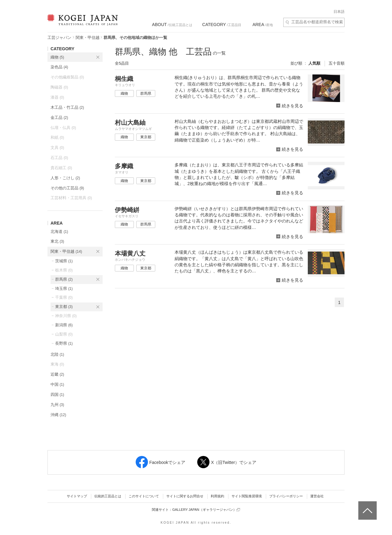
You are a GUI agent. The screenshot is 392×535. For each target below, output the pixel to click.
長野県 (64, 343)
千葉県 (64, 297)
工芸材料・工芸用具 (71, 198)
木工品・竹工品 (67, 107)
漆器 (57, 97)
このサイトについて (144, 496)
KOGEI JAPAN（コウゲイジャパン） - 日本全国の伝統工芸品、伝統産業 (81, 24)
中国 (57, 384)
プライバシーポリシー (286, 496)
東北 (57, 241)
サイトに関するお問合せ (185, 496)
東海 (57, 364)
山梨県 (64, 334)
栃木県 (64, 270)
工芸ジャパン (59, 38)
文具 (57, 148)
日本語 (339, 12)
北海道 (59, 231)
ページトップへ (367, 506)
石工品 (59, 158)
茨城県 (64, 261)
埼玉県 (64, 288)
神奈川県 (66, 316)
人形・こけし (65, 178)
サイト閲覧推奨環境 (247, 496)
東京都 (64, 307)
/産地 (262, 25)
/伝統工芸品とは (172, 25)
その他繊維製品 (67, 77)
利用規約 (217, 496)
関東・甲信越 (88, 38)
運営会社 (317, 496)
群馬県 (64, 279)
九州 (57, 405)
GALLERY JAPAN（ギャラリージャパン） (206, 510)
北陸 (57, 354)
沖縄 (58, 415)
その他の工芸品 (67, 188)
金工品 (59, 118)
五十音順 (337, 63)
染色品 (59, 67)
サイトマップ (77, 496)
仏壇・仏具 (63, 128)
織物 (57, 57)
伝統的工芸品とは (108, 496)
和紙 (57, 137)
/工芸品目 (222, 25)
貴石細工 (61, 168)
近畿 (57, 374)
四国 (57, 395)
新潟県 (64, 325)
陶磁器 (59, 87)
